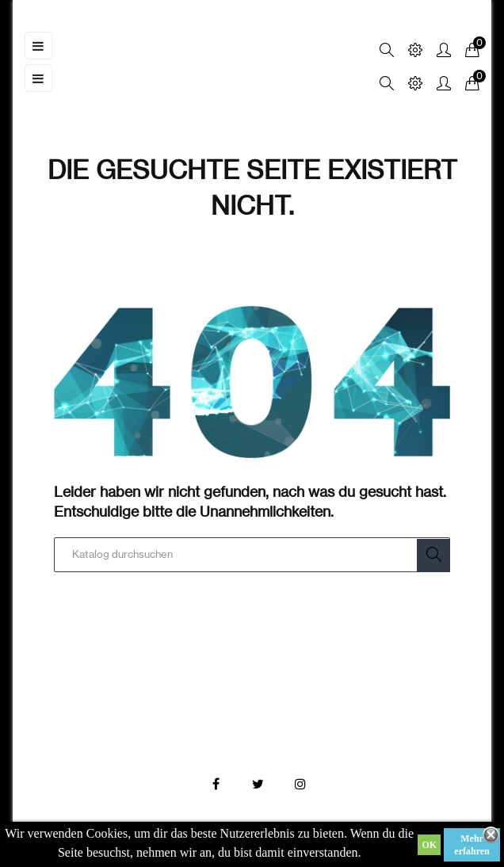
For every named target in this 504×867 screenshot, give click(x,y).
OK (429, 845)
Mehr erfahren (472, 845)
